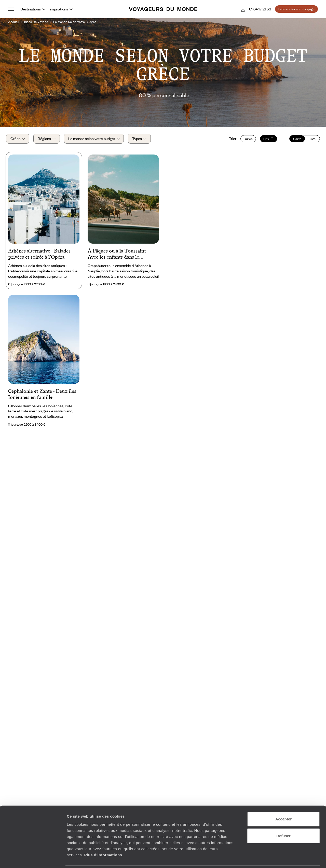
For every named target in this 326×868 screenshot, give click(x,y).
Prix (267, 140)
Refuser (283, 818)
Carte (295, 140)
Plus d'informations (103, 837)
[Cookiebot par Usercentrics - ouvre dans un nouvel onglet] (33, 858)
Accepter (283, 802)
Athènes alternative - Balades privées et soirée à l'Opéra (39, 256)
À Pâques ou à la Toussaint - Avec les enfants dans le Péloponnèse (118, 257)
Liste (310, 140)
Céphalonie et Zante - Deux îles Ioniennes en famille (42, 397)
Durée (246, 140)
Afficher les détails (281, 858)
